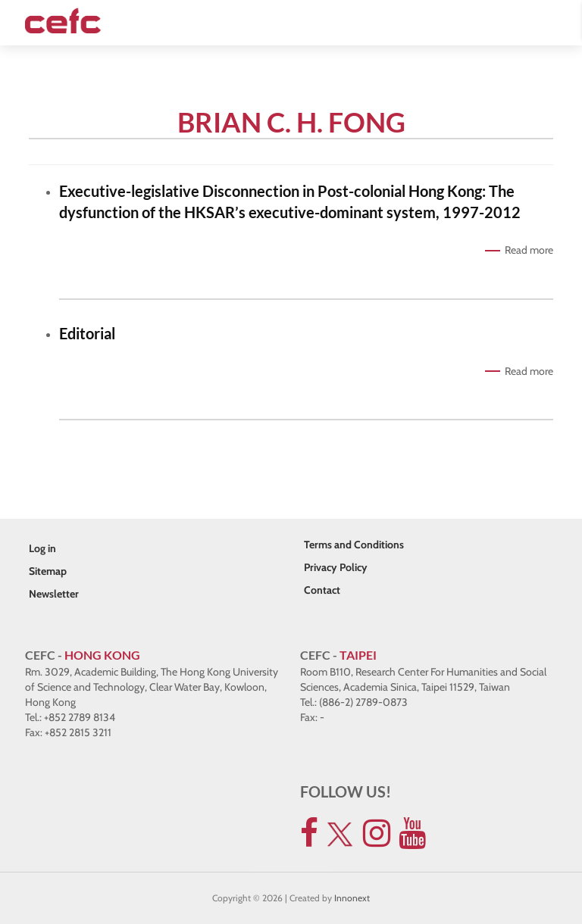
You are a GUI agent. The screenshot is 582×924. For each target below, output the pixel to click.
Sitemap (48, 571)
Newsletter (54, 594)
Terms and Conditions (354, 545)
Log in (42, 548)
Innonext (352, 898)
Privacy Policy (336, 567)
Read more (529, 250)
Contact (322, 590)
